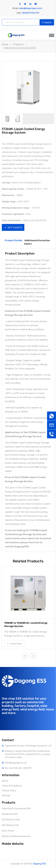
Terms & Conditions (12, 786)
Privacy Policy (9, 791)
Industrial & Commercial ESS (20, 48)
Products (18, 44)
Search (47, 22)
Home (5, 44)
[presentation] (25, 656)
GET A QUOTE (13, 228)
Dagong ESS (39, 864)
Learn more (14, 644)
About (5, 781)
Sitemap (6, 795)
